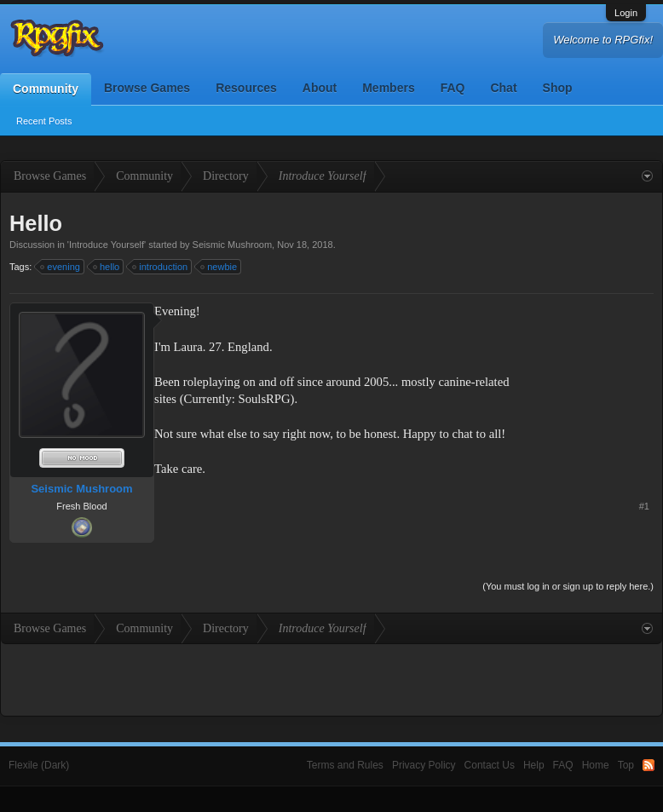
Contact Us (490, 765)
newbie (219, 267)
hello (107, 267)
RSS (649, 765)
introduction (161, 267)
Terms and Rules (345, 765)
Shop (558, 88)
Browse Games (147, 88)
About (320, 88)
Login (626, 13)
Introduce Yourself (107, 245)
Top (626, 765)
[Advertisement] (600, 356)
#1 (644, 506)
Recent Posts (44, 121)
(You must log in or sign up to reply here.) (568, 586)
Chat (503, 88)
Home (596, 765)
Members (388, 88)
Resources (246, 88)
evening (61, 267)
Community (46, 89)
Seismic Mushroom (233, 245)
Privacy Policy (424, 765)
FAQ (453, 88)
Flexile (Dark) (39, 765)
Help (534, 765)
